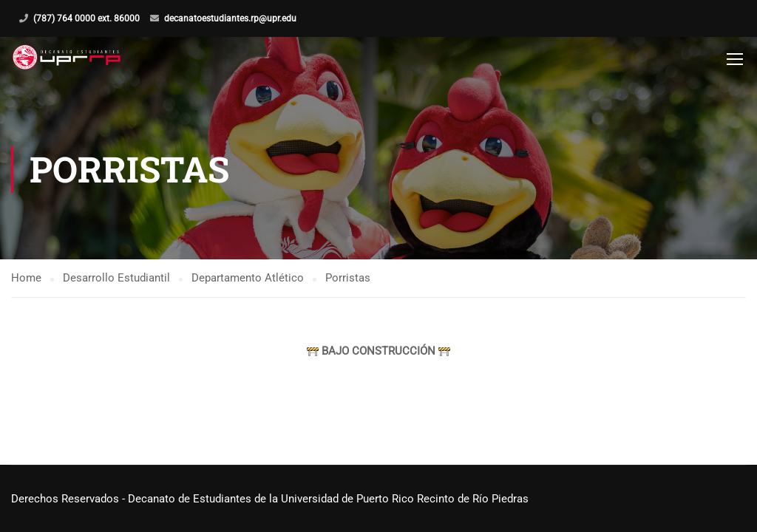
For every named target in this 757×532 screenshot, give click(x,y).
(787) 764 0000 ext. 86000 (86, 18)
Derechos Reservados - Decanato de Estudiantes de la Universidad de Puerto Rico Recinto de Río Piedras (270, 499)
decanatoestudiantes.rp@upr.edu (230, 18)
